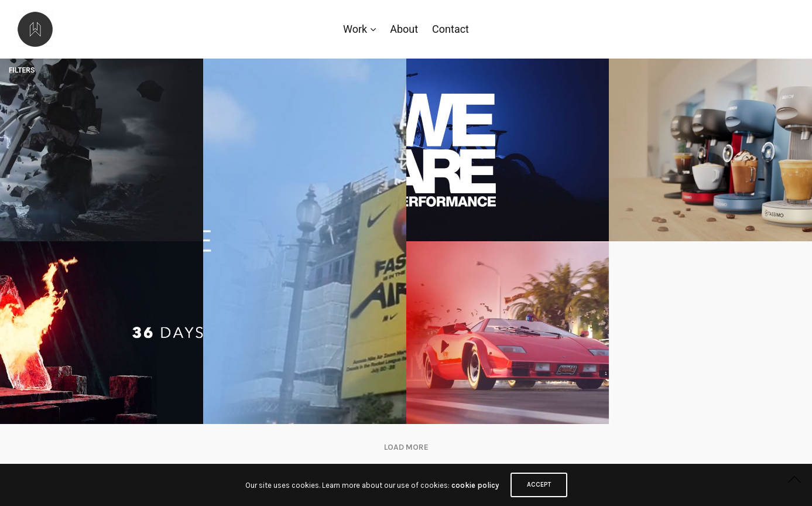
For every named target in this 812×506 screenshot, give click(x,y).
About (404, 29)
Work (355, 29)
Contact (450, 29)
